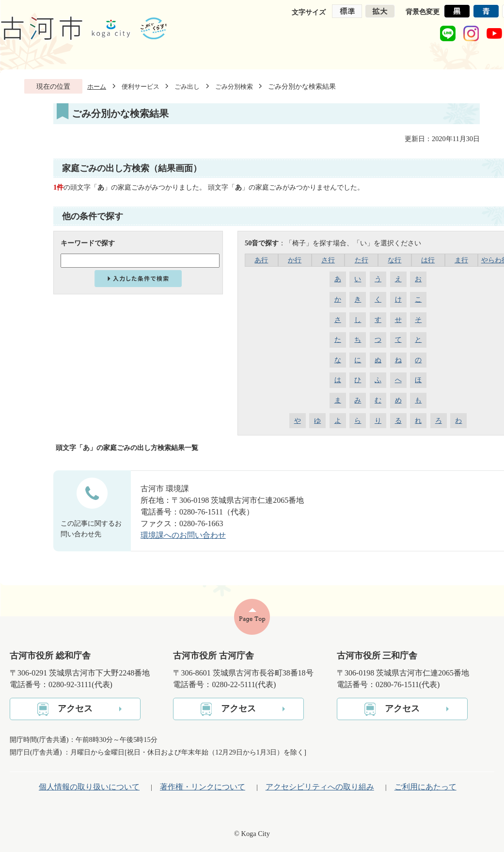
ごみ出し (187, 87)
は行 (428, 260)
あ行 (261, 260)
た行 (362, 260)
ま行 (461, 260)
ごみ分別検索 (234, 87)
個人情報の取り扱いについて (89, 787)
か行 (295, 260)
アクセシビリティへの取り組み (320, 787)
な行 (394, 260)
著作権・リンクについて (203, 787)
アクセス (75, 708)
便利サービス (141, 87)
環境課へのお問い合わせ (183, 535)
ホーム (97, 87)
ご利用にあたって (425, 787)
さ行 (328, 260)
